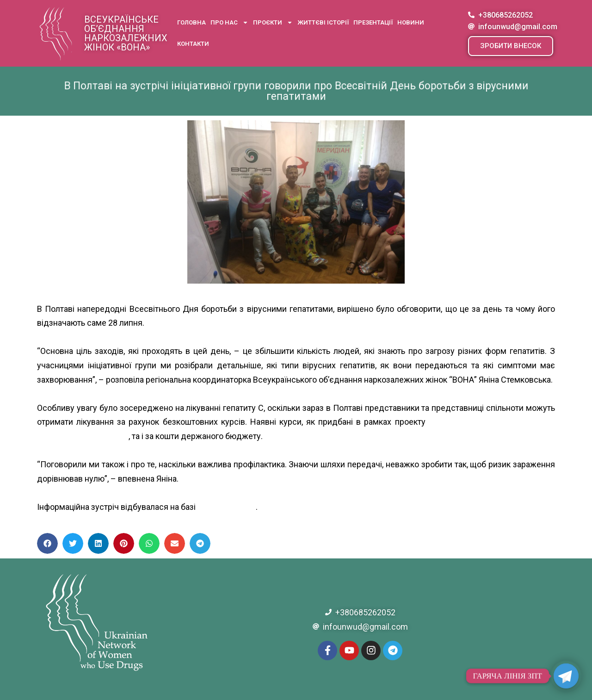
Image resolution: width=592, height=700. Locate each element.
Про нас (229, 22)
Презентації (373, 22)
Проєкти (273, 22)
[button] (511, 46)
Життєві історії (323, 22)
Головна (191, 22)
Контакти (193, 44)
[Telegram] (566, 676)
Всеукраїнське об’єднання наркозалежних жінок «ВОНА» (126, 33)
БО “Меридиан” (227, 507)
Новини (411, 22)
